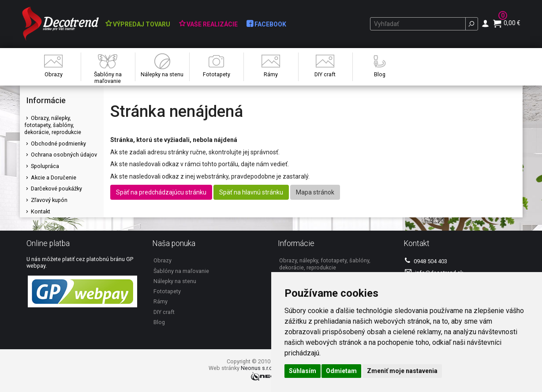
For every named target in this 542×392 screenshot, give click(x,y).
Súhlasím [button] (303, 371)
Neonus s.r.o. (257, 368)
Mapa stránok (315, 192)
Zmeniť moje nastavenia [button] (402, 371)
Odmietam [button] (341, 371)
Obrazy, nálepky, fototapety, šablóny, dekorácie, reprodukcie (53, 125)
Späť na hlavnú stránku (251, 192)
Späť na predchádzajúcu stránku (161, 192)
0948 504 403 (426, 261)
